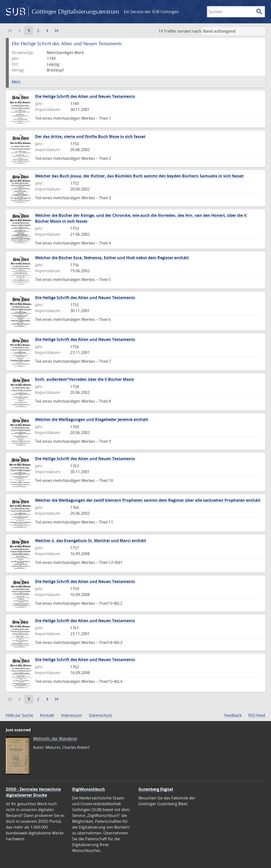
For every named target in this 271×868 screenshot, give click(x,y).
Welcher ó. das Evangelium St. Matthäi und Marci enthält (91, 541)
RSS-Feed (257, 715)
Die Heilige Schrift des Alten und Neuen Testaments (85, 96)
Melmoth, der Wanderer (55, 739)
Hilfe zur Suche (19, 715)
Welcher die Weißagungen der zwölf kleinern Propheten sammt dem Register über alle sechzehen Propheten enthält (148, 500)
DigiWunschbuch (89, 789)
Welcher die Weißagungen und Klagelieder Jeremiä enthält (92, 419)
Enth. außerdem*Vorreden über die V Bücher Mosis (85, 379)
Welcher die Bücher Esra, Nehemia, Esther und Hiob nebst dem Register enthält (112, 258)
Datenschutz (101, 715)
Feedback (233, 715)
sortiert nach (189, 31)
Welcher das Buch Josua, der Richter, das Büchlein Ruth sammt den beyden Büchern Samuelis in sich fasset (139, 176)
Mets (16, 82)
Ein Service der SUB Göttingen (151, 12)
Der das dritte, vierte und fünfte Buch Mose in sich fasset (90, 136)
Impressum (72, 715)
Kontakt (47, 715)
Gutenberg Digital (156, 789)
